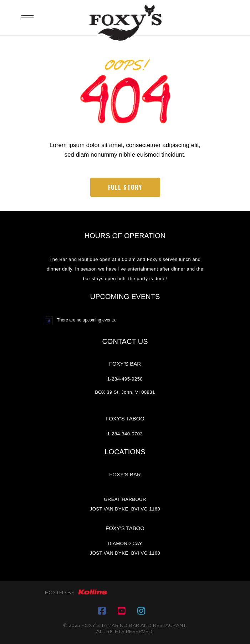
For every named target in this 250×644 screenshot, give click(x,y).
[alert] (125, 320)
